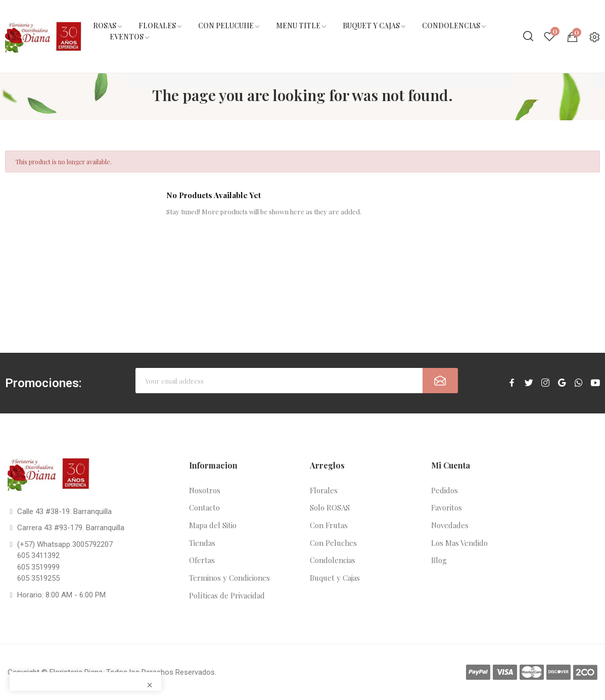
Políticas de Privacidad (227, 595)
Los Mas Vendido (459, 543)
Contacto (204, 507)
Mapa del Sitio (213, 525)
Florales (324, 490)
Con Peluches (333, 543)
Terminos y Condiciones (229, 578)
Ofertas (202, 560)
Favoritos (447, 507)
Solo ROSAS (330, 507)
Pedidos (445, 490)
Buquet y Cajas (335, 578)
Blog (439, 560)
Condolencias (333, 560)
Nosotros (205, 490)
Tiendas (202, 543)
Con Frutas (329, 525)
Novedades (450, 525)
